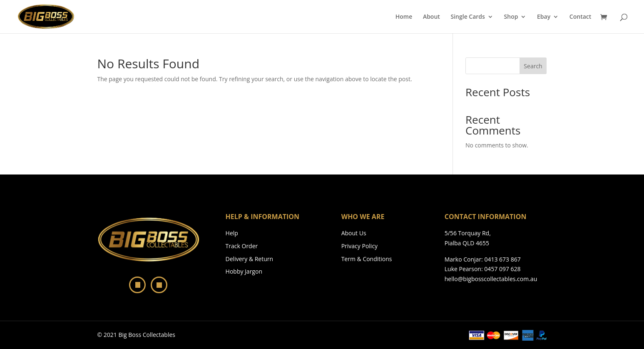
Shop (511, 17)
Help (232, 233)
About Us (354, 233)
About (431, 17)
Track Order (242, 246)
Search (533, 66)
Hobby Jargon (244, 271)
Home (404, 17)
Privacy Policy (359, 246)
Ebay (544, 17)
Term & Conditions (367, 259)
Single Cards (467, 17)
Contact (580, 17)
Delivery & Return (250, 259)
